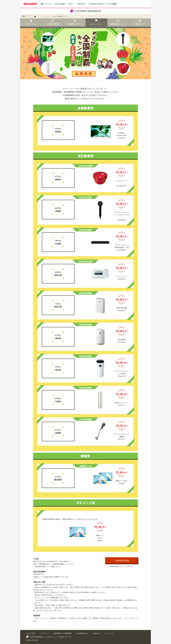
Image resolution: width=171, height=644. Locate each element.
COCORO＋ (82, 4)
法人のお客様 (60, 4)
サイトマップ (109, 633)
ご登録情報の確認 (121, 561)
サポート (71, 4)
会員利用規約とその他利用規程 (62, 633)
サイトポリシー (44, 633)
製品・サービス (46, 4)
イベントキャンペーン (45, 16)
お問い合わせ (97, 633)
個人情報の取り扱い (82, 633)
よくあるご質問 (30, 633)
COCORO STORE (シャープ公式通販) (103, 4)
